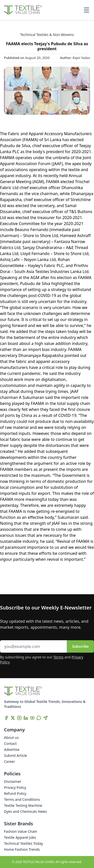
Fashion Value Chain (21, 831)
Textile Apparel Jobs (20, 837)
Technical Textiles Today (23, 843)
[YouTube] (32, 718)
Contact (10, 743)
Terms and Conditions (22, 799)
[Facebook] (6, 718)
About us (11, 737)
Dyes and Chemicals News (25, 811)
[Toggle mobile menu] (86, 10)
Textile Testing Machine (23, 805)
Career (10, 761)
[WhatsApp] (39, 718)
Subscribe (80, 646)
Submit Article (16, 755)
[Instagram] (19, 718)
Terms (58, 657)
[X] (13, 718)
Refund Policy (15, 793)
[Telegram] (45, 718)
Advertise (12, 749)
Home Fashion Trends (22, 849)
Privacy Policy (15, 787)
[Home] (23, 10)
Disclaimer (13, 781)
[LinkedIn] (26, 718)
